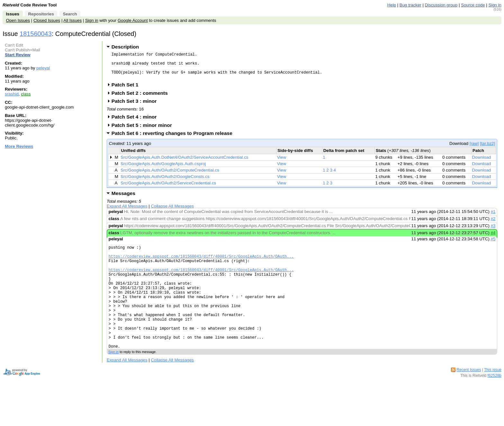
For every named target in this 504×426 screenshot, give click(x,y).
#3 (493, 231)
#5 (493, 245)
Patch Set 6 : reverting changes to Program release (174, 139)
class (26, 94)
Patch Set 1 (127, 90)
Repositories (41, 14)
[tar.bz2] (487, 149)
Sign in (495, 5)
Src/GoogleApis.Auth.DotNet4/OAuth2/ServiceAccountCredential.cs (184, 163)
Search (70, 14)
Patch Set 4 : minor (136, 123)
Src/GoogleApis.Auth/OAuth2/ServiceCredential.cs (168, 189)
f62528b (495, 404)
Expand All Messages (127, 212)
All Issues (72, 20)
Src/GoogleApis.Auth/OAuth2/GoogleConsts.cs (165, 182)
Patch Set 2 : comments (142, 99)
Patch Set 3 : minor (136, 107)
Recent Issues (469, 398)
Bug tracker (410, 5)
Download (481, 163)
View (282, 163)
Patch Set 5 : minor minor (144, 131)
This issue (493, 398)
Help (392, 5)
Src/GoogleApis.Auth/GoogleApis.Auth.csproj (163, 169)
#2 (493, 224)
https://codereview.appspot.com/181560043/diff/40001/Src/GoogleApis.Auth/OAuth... (201, 265)
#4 (493, 239)
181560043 (36, 34)
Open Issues (18, 20)
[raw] (474, 149)
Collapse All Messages (172, 212)
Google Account (133, 20)
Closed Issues (47, 20)
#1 (493, 217)
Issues (13, 14)
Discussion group (441, 5)
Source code (473, 5)
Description (125, 47)
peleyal (43, 68)
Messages (123, 199)
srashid (12, 94)
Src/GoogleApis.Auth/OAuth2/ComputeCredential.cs (170, 176)
